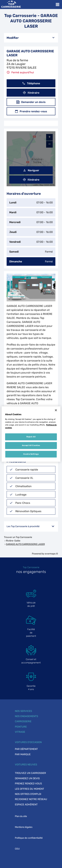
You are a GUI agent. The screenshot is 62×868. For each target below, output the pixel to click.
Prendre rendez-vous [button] (31, 111)
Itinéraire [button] (31, 93)
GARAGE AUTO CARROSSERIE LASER (25, 544)
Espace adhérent (26, 805)
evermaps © (52, 554)
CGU (17, 849)
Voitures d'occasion (28, 742)
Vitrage (20, 732)
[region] (31, 434)
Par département (26, 749)
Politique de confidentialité (29, 838)
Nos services (23, 711)
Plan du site (21, 816)
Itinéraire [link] (31, 180)
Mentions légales (24, 827)
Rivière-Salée (13, 541)
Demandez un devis (27, 778)
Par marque (23, 754)
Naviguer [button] (31, 170)
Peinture (21, 727)
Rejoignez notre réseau (31, 799)
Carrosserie (23, 721)
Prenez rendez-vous (28, 784)
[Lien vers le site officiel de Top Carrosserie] (11, 4)
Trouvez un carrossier (30, 773)
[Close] (56, 410)
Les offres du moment (30, 789)
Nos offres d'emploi (28, 794)
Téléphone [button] (31, 83)
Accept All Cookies (31, 445)
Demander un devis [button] (31, 102)
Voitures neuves (26, 765)
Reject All (31, 437)
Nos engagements (26, 716)
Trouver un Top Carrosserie (18, 537)
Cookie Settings (31, 454)
